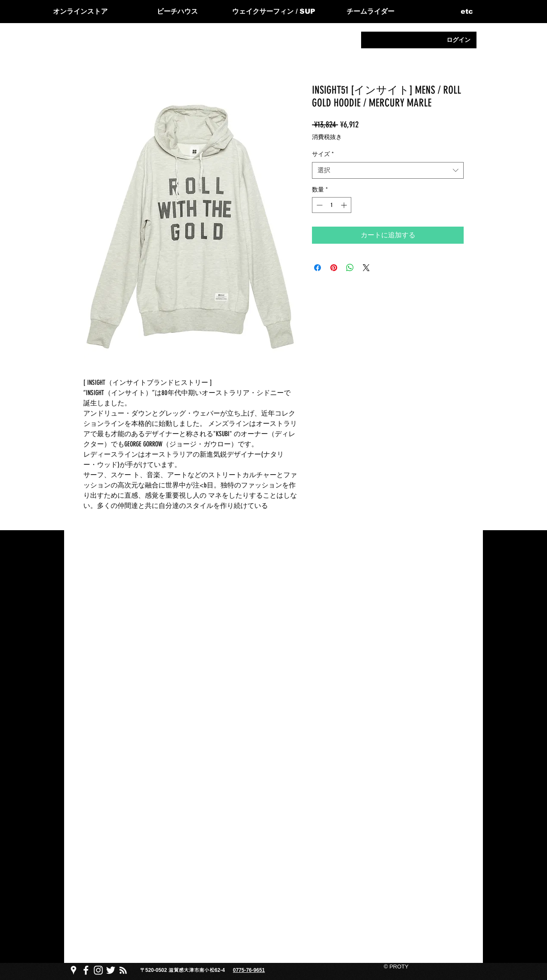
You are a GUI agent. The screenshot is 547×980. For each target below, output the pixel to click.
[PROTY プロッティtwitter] (111, 970)
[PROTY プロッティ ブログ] (123, 970)
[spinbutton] (332, 205)
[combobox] (388, 170)
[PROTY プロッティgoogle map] (74, 970)
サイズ (323, 154)
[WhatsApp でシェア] (350, 268)
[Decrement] (319, 205)
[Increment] (345, 205)
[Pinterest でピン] (334, 268)
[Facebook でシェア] (318, 268)
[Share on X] (366, 268)
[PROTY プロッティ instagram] (98, 970)
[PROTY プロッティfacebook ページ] (86, 970)
